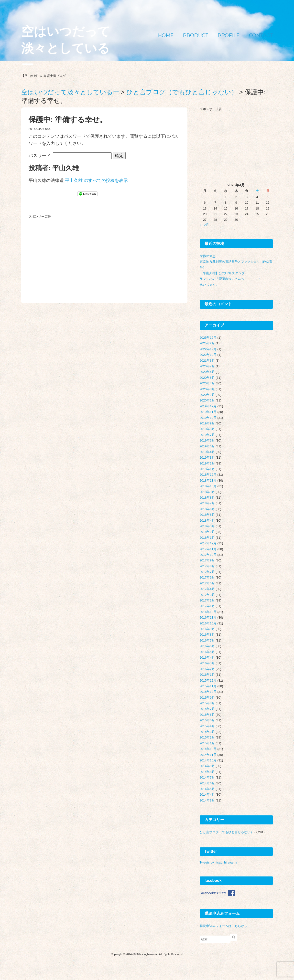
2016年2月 (207, 669)
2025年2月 (207, 343)
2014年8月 (207, 772)
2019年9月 (207, 423)
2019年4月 (207, 452)
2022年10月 (208, 355)
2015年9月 (207, 698)
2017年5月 (207, 583)
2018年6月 (207, 509)
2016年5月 (207, 652)
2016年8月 (207, 635)
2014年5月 (207, 789)
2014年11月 (208, 755)
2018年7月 (207, 503)
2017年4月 (207, 589)
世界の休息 (208, 256)
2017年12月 (208, 543)
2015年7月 (207, 709)
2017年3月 (207, 595)
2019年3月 (207, 458)
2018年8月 (207, 498)
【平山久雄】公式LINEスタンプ (222, 273)
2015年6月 (207, 715)
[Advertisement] (65, 251)
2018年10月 (208, 486)
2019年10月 (208, 418)
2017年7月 (207, 572)
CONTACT (261, 35)
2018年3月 (207, 526)
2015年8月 (207, 703)
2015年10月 (208, 692)
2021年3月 (207, 361)
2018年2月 (207, 532)
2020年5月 (207, 378)
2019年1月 (207, 469)
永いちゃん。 (209, 285)
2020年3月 (207, 389)
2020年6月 (207, 372)
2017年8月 (207, 566)
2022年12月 (208, 349)
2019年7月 (207, 435)
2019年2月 (207, 463)
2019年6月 (207, 440)
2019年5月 (207, 446)
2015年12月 (208, 680)
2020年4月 (207, 383)
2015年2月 (207, 737)
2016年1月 (207, 675)
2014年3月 (207, 800)
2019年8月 (207, 429)
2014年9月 (207, 766)
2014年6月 (207, 783)
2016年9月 (207, 629)
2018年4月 (207, 521)
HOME (166, 35)
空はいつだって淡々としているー (66, 48)
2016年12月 (208, 612)
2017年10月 (208, 555)
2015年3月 (207, 732)
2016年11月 (208, 617)
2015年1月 (207, 743)
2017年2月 (207, 600)
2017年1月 (207, 606)
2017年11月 (208, 549)
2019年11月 (208, 412)
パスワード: (70, 156)
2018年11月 (208, 480)
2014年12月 (208, 749)
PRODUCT (196, 35)
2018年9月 (207, 492)
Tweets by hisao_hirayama (218, 862)
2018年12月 (208, 475)
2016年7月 (207, 640)
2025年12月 (208, 338)
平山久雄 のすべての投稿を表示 (96, 180)
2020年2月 (207, 395)
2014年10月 (208, 760)
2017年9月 (207, 560)
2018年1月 (207, 538)
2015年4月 (207, 726)
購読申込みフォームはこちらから (223, 926)
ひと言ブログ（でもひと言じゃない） (227, 832)
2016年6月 (207, 646)
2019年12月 (208, 406)
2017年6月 (207, 577)
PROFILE (229, 35)
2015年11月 (208, 686)
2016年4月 (207, 658)
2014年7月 (207, 777)
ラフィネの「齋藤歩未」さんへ (222, 279)
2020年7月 (207, 366)
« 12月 (204, 225)
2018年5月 (207, 515)
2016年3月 (207, 663)
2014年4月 (207, 795)
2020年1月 (207, 400)
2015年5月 (207, 720)
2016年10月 (208, 623)
